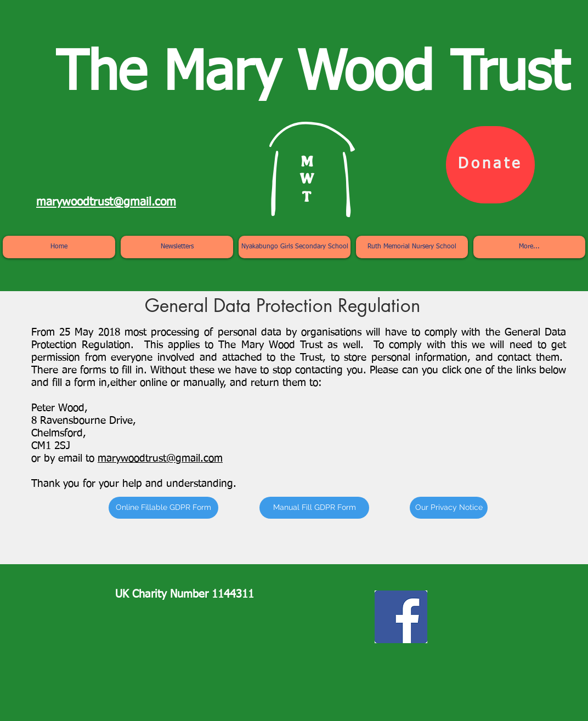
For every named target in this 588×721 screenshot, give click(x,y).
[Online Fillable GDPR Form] (163, 508)
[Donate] (490, 165)
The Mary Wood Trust (312, 75)
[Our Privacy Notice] (449, 508)
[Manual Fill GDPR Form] (314, 508)
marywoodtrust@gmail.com (160, 459)
